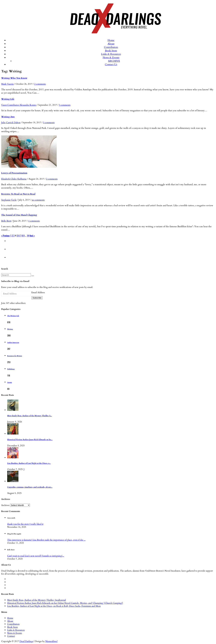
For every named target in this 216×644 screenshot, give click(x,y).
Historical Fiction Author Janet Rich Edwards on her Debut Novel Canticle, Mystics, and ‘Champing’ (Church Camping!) (65, 603)
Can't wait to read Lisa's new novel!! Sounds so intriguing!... (36, 556)
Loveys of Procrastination (14, 173)
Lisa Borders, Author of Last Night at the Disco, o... (29, 463)
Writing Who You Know (14, 78)
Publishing (11, 369)
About (111, 44)
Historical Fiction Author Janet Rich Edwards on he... (30, 440)
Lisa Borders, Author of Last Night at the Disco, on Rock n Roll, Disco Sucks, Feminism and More (54, 606)
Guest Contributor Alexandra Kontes (19, 105)
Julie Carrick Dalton (11, 123)
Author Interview (13, 343)
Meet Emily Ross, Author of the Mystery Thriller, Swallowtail (37, 600)
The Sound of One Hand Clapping (19, 215)
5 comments (65, 105)
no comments (38, 200)
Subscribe (37, 298)
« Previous (5, 235)
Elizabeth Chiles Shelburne (14, 179)
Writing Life (8, 99)
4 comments (34, 221)
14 (28, 235)
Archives (5, 505)
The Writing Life (13, 316)
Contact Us (111, 64)
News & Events (111, 58)
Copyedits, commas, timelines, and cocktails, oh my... (30, 487)
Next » (32, 235)
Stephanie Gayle (9, 200)
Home (111, 40)
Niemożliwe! (51, 641)
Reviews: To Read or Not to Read (18, 194)
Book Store (111, 51)
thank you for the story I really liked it (25, 524)
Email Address (38, 292)
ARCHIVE (114, 61)
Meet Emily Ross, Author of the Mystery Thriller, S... (30, 416)
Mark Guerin (7, 84)
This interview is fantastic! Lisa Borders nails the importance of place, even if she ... (46, 540)
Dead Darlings (26, 641)
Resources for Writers (15, 356)
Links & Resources (111, 54)
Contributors (111, 47)
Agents (10, 382)
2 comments (40, 84)
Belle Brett (6, 221)
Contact (11, 636)
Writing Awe (8, 117)
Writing (10, 329)
